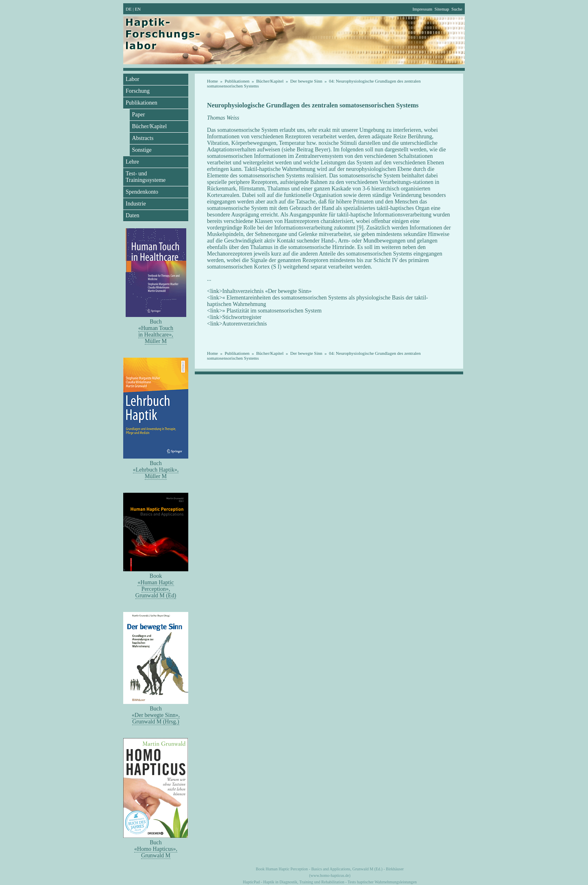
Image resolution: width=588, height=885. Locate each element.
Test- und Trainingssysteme (146, 177)
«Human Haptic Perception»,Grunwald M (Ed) (156, 589)
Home (212, 81)
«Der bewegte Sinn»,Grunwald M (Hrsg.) (156, 718)
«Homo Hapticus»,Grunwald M (156, 852)
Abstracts (143, 138)
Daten (132, 215)
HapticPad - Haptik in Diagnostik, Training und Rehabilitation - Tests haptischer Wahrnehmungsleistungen (330, 882)
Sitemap (442, 9)
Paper (139, 115)
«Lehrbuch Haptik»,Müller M (156, 473)
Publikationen (142, 103)
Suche (457, 9)
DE (129, 9)
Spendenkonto (142, 192)
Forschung (138, 91)
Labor (132, 79)
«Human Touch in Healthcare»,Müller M (156, 335)
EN (138, 9)
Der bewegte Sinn (306, 81)
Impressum (422, 9)
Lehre (132, 162)
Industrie (136, 204)
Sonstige (142, 150)
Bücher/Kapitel (150, 126)
